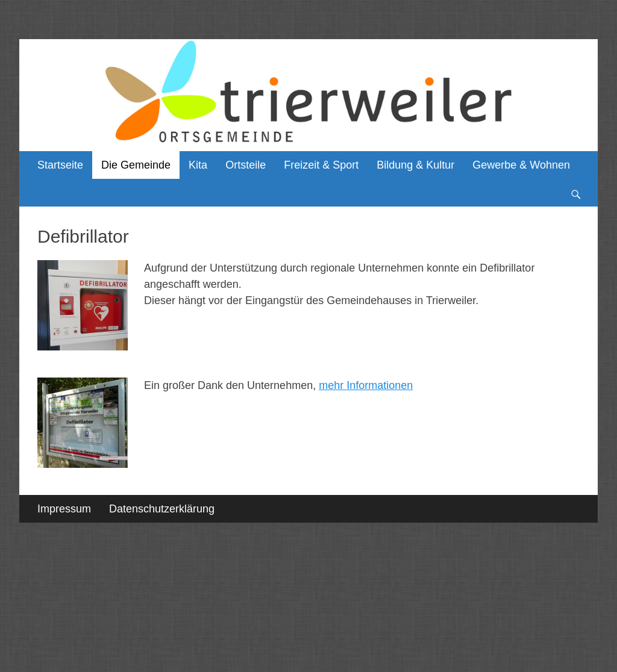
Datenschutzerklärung (162, 509)
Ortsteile (246, 165)
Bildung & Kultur (415, 165)
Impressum (64, 509)
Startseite (60, 165)
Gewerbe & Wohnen (521, 165)
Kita (198, 165)
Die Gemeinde (136, 165)
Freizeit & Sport (321, 165)
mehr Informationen (366, 385)
